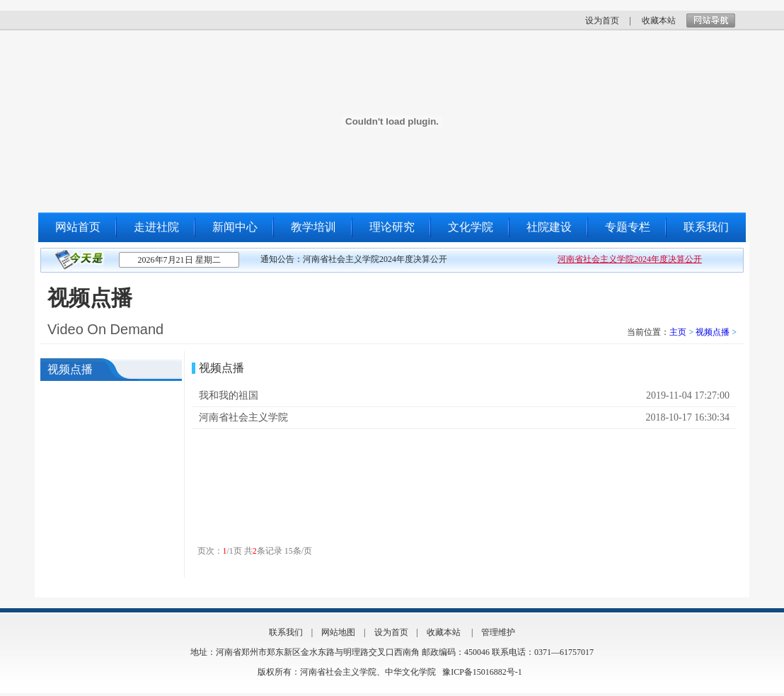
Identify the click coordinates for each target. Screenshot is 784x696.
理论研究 (392, 227)
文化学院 (471, 227)
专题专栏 (628, 227)
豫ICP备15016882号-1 (482, 672)
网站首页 (78, 227)
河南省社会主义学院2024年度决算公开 (630, 259)
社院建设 (549, 227)
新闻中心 (235, 227)
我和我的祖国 (229, 395)
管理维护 (498, 632)
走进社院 (156, 227)
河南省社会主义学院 (243, 417)
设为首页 (602, 21)
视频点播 (713, 332)
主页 (678, 332)
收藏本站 (659, 21)
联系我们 (706, 227)
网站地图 (338, 632)
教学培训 (313, 227)
